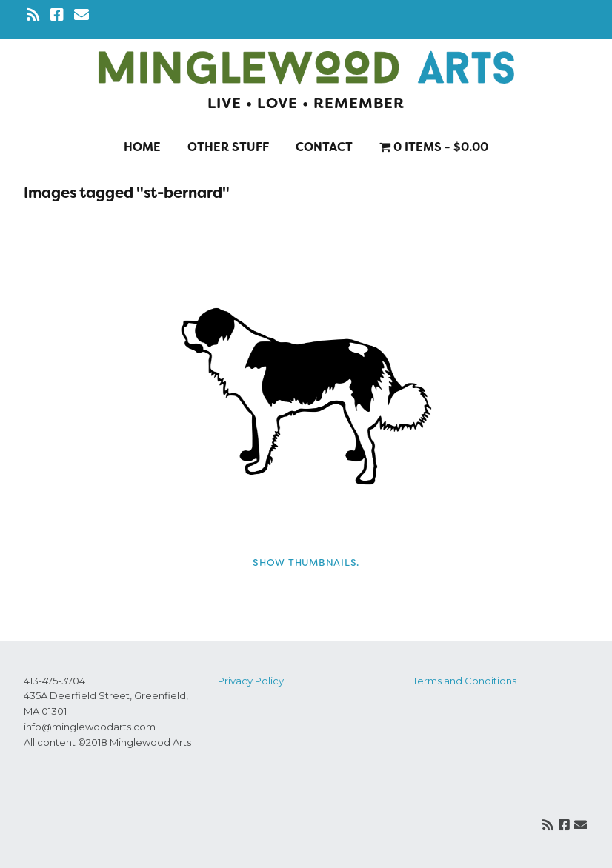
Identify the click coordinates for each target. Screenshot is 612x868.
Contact (324, 147)
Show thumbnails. (306, 562)
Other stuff (228, 147)
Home (142, 147)
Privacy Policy (251, 681)
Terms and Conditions (465, 681)
